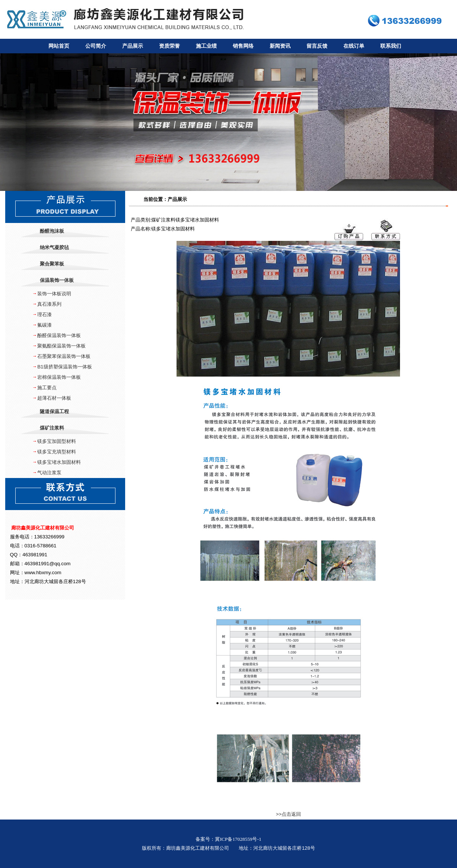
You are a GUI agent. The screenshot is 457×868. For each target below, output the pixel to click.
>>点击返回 (289, 814)
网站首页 (59, 46)
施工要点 (47, 388)
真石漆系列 (49, 304)
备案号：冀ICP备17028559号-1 (228, 839)
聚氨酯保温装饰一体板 (61, 346)
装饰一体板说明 (54, 294)
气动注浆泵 (49, 473)
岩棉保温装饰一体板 (59, 377)
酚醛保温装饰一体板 (59, 335)
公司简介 (96, 46)
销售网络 (243, 46)
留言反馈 (317, 46)
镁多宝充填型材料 (57, 452)
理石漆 (45, 315)
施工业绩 (206, 46)
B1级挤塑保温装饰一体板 (64, 367)
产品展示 (133, 46)
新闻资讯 (280, 46)
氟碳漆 (45, 325)
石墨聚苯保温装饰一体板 (64, 356)
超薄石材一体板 (54, 398)
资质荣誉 (169, 46)
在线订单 (354, 46)
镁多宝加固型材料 (57, 441)
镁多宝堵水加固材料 (59, 462)
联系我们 (391, 46)
